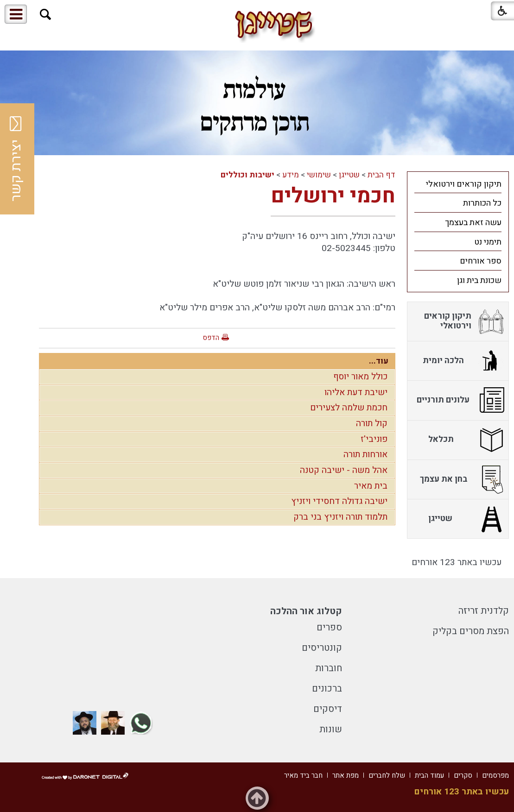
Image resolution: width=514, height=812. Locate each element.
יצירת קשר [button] (16, 159)
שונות (331, 729)
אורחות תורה (365, 454)
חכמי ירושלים (333, 196)
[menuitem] (458, 184)
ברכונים (327, 689)
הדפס (211, 338)
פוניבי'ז (374, 439)
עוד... (379, 361)
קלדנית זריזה (484, 611)
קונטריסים (322, 648)
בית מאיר (371, 486)
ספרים (329, 627)
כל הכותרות (482, 203)
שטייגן (349, 175)
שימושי (319, 175)
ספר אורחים (481, 261)
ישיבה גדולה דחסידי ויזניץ (339, 501)
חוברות (329, 668)
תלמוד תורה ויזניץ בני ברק (340, 517)
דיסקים (328, 709)
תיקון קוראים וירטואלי (464, 184)
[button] (46, 15)
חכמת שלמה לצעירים (349, 408)
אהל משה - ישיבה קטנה (344, 470)
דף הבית (381, 175)
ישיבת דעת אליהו (356, 392)
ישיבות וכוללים (247, 175)
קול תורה (372, 423)
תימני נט (488, 242)
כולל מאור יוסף (360, 377)
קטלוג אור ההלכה (306, 611)
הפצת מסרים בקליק (471, 631)
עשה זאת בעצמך (473, 223)
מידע (291, 175)
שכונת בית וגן (479, 280)
